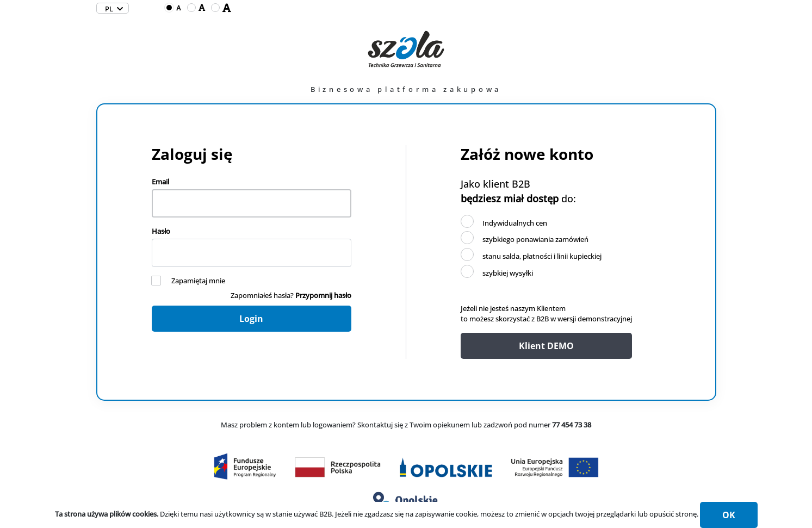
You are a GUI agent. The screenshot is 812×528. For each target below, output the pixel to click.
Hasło (161, 231)
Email (160, 182)
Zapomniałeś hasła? (291, 295)
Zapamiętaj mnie (198, 281)
